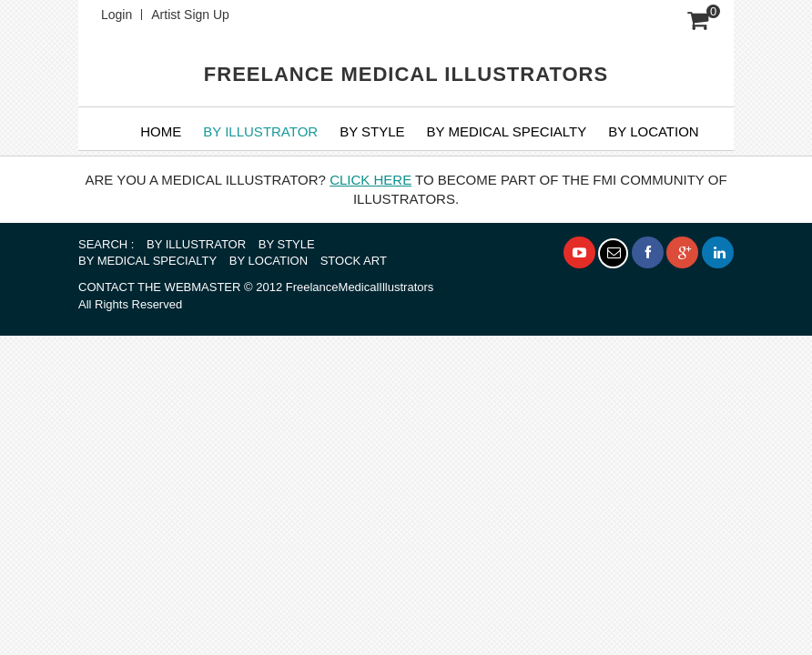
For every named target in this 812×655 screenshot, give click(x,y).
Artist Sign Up (190, 15)
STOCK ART (354, 261)
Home (161, 131)
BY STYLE (372, 131)
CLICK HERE (370, 180)
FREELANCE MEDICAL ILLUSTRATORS (406, 74)
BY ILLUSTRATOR (260, 131)
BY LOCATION (269, 261)
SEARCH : (106, 244)
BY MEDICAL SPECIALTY (507, 131)
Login (117, 15)
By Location (653, 131)
